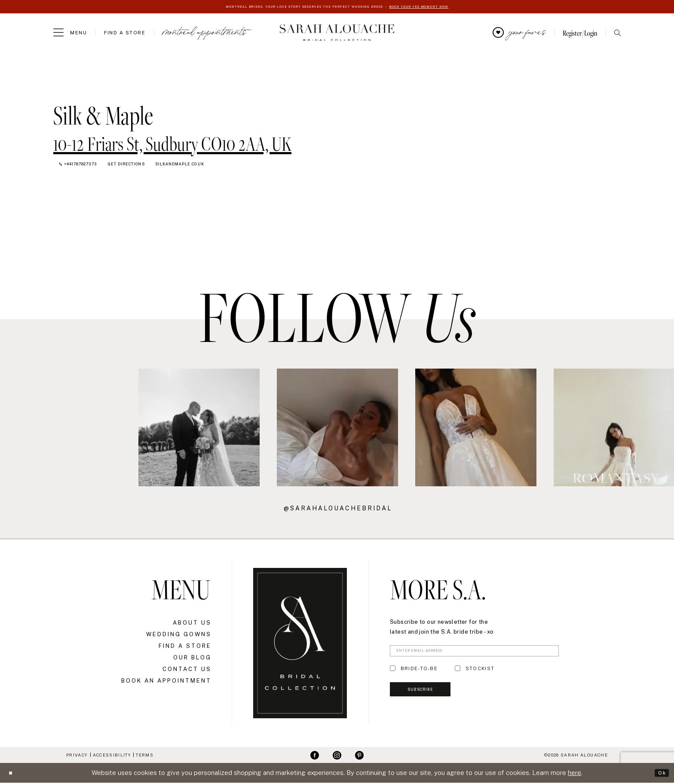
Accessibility (112, 756)
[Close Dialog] (13, 774)
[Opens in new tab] (172, 142)
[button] (70, 34)
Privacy (77, 756)
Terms (145, 756)
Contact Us (187, 670)
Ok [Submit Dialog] (660, 774)
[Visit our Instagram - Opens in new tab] (337, 757)
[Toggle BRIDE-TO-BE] (393, 674)
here (574, 774)
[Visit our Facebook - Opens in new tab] (315, 757)
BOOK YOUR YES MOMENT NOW (448, 7)
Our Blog (192, 659)
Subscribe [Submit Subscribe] (433, 702)
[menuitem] (70, 34)
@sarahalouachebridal (338, 509)
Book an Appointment (166, 682)
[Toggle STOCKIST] (458, 674)
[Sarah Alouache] (337, 34)
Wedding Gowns (179, 636)
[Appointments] (204, 34)
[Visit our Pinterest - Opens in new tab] (359, 757)
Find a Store (185, 647)
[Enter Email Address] (475, 654)
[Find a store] (125, 34)
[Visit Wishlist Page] (519, 34)
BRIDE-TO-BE (419, 674)
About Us (192, 624)
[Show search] (617, 34)
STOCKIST (480, 674)
